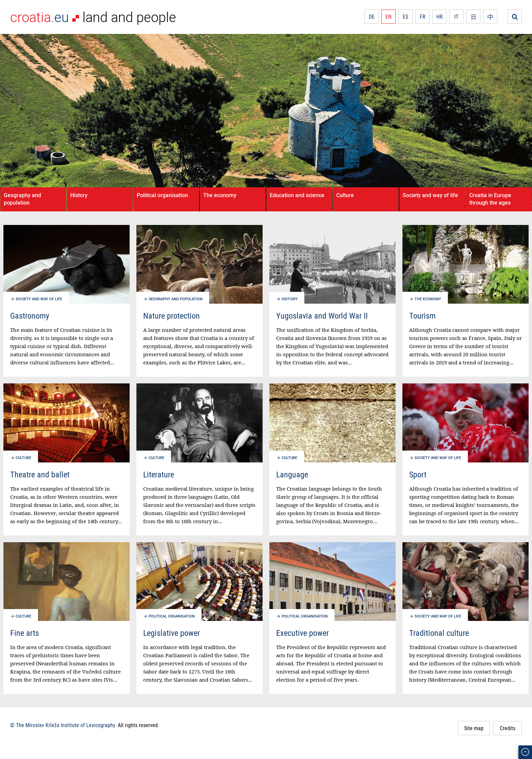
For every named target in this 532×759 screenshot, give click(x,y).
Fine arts (25, 633)
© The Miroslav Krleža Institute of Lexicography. (63, 725)
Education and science (297, 195)
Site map (474, 728)
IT (456, 17)
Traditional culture (439, 633)
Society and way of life (430, 195)
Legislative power (172, 633)
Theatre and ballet (40, 474)
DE (372, 17)
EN (388, 17)
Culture (345, 195)
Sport (418, 474)
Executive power (302, 633)
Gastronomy (30, 316)
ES (405, 17)
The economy (220, 195)
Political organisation (162, 195)
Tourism (422, 316)
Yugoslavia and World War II (322, 316)
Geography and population (22, 199)
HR (440, 17)
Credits (508, 728)
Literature (159, 474)
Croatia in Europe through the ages (490, 199)
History (79, 195)
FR (423, 17)
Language (292, 474)
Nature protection (172, 316)
